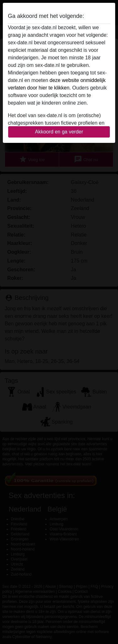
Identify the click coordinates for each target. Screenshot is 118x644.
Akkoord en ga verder (59, 132)
